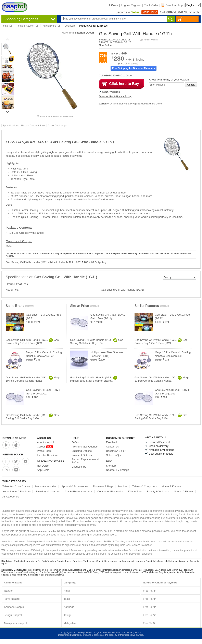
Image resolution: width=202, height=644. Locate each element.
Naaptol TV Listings (118, 470)
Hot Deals (43, 466)
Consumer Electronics (110, 491)
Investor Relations (48, 455)
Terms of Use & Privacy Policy (115, 97)
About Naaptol (45, 442)
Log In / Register (131, 5)
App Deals (43, 470)
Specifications (11, 125)
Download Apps (14, 438)
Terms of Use (118, 632)
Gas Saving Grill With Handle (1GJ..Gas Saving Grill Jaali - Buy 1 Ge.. (32, 417)
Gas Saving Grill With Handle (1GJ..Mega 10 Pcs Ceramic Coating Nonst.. (33, 379)
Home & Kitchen (171, 486)
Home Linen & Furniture (16, 491)
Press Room (44, 451)
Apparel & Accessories (75, 486)
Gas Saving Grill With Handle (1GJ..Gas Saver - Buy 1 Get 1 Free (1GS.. (32, 342)
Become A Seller (116, 451)
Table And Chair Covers (16, 486)
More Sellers (106, 45)
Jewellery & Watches (48, 491)
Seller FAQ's (113, 455)
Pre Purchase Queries (85, 447)
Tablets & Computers (145, 486)
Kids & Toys (135, 491)
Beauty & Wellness (158, 491)
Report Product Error (33, 125)
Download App (172, 5)
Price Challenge (57, 125)
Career (45, 447)
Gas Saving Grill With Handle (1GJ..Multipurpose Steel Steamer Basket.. (94, 379)
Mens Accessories (46, 486)
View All (30, 306)
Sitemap (111, 466)
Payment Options (82, 455)
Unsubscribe (79, 467)
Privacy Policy (134, 632)
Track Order (151, 5)
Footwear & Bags (103, 486)
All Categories (11, 497)
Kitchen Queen (85, 33)
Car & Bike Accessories (79, 491)
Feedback (112, 442)
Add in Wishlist (149, 40)
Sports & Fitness (184, 491)
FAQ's (75, 442)
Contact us (112, 447)
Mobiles (123, 486)
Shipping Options (82, 451)
